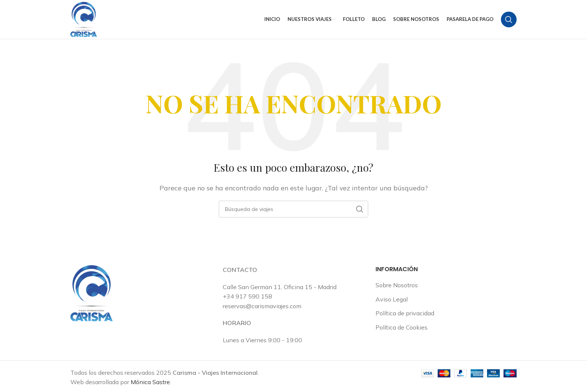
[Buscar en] (509, 19)
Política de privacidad (405, 313)
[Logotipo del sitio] (84, 19)
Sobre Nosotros (397, 285)
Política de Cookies (402, 327)
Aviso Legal (392, 299)
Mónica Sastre (150, 382)
